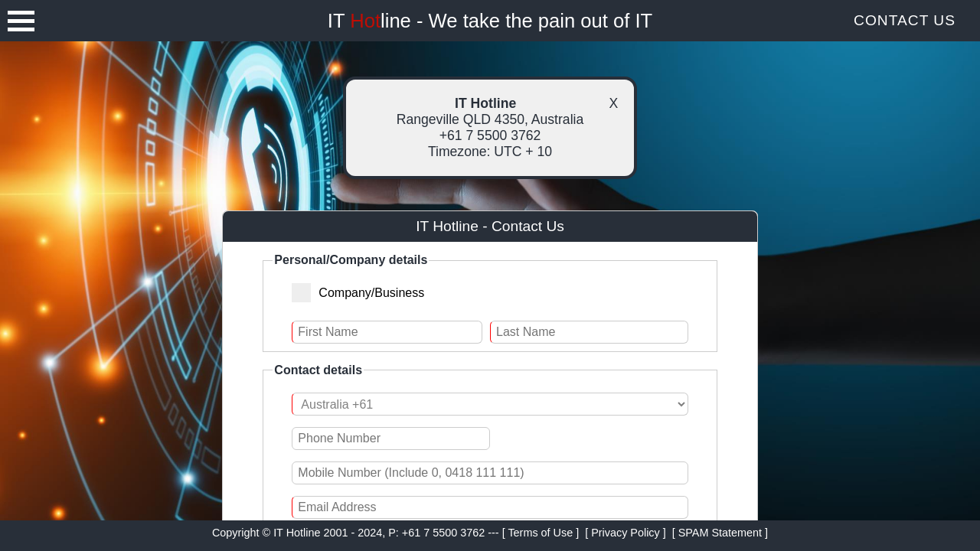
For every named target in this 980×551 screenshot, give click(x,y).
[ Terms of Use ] (541, 533)
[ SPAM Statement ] (720, 533)
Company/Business (364, 292)
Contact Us (905, 20)
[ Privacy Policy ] (626, 533)
